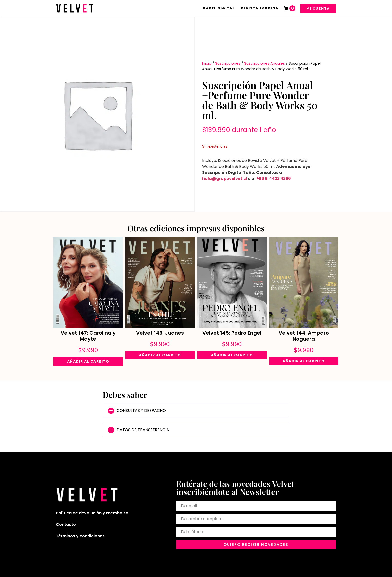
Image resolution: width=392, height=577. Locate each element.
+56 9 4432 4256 (274, 179)
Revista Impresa (260, 8)
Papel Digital (219, 8)
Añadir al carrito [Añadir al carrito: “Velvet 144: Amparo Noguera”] (304, 361)
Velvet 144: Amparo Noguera (304, 336)
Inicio (207, 63)
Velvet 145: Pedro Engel (232, 333)
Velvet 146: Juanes (160, 333)
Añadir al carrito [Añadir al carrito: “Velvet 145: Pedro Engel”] (232, 355)
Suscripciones (228, 63)
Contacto (66, 525)
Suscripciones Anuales (265, 63)
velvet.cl (238, 179)
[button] (196, 411)
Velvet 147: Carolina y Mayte (88, 336)
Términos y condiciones (80, 536)
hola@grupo (216, 179)
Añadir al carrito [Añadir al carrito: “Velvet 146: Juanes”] (160, 355)
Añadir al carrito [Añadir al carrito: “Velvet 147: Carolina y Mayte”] (88, 361)
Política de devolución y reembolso (92, 513)
